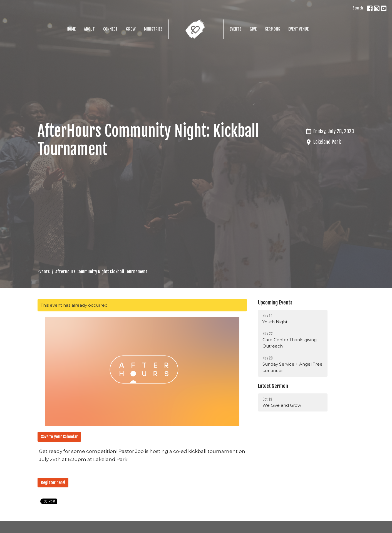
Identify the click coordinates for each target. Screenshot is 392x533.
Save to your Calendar (59, 437)
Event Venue (298, 29)
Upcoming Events (275, 303)
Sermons (272, 29)
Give (253, 29)
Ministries (153, 29)
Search (358, 8)
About (89, 29)
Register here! (53, 483)
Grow (131, 29)
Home (71, 29)
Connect (110, 29)
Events (235, 29)
